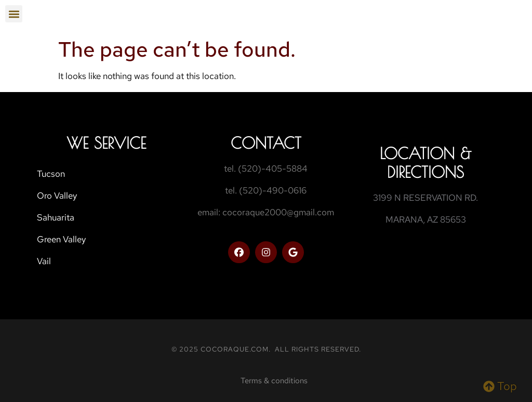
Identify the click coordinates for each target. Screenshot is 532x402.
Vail (44, 261)
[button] (14, 14)
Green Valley (61, 239)
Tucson (51, 174)
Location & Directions (425, 163)
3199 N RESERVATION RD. (425, 198)
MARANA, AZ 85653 (426, 219)
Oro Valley (57, 196)
